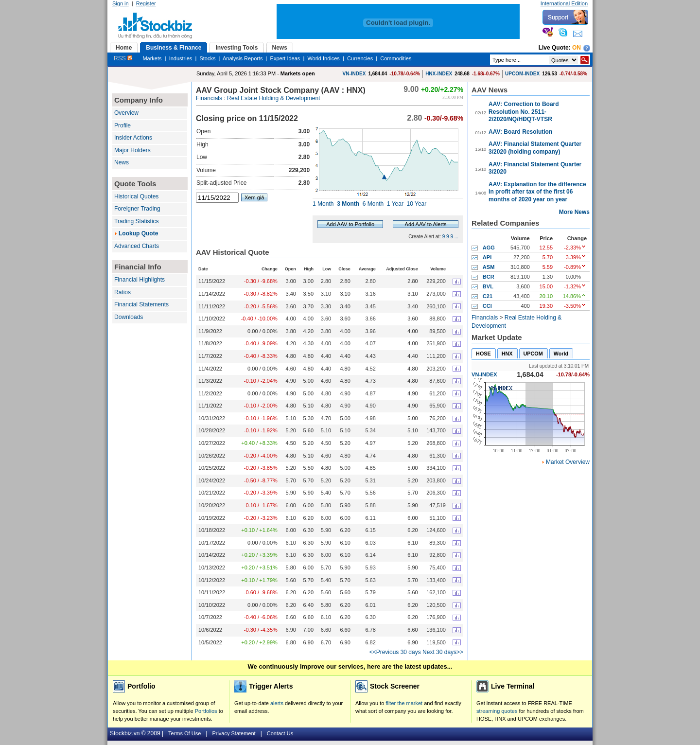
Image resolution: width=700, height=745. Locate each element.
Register (146, 3)
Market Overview (568, 462)
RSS (123, 58)
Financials (209, 98)
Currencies (360, 58)
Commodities (396, 58)
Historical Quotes (136, 196)
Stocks (207, 58)
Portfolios (206, 711)
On (577, 48)
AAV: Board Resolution (520, 132)
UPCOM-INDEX (522, 74)
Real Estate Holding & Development (273, 98)
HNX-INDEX (439, 74)
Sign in (121, 3)
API (487, 257)
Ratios (122, 292)
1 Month (323, 204)
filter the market (404, 703)
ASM (489, 267)
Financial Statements (141, 304)
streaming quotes (497, 711)
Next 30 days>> (443, 652)
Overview (126, 113)
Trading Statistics (137, 221)
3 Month (348, 204)
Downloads (129, 317)
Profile (122, 125)
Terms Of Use (184, 733)
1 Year (395, 204)
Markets (152, 58)
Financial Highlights (140, 280)
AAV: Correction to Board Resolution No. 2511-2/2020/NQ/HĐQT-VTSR (524, 112)
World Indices (323, 58)
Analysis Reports (243, 58)
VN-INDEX (354, 74)
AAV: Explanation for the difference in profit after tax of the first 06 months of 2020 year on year (537, 192)
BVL (488, 286)
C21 (488, 296)
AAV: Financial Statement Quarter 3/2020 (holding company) (535, 148)
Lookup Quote (138, 233)
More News (574, 212)
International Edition (564, 3)
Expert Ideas (285, 58)
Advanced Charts (137, 246)
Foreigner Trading (137, 209)
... (456, 237)
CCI (487, 306)
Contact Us (280, 733)
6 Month (373, 204)
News (122, 162)
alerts (277, 703)
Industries (181, 58)
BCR (489, 277)
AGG (489, 248)
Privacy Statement (234, 733)
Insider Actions (133, 138)
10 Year (417, 204)
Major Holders (132, 150)
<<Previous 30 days (395, 652)
